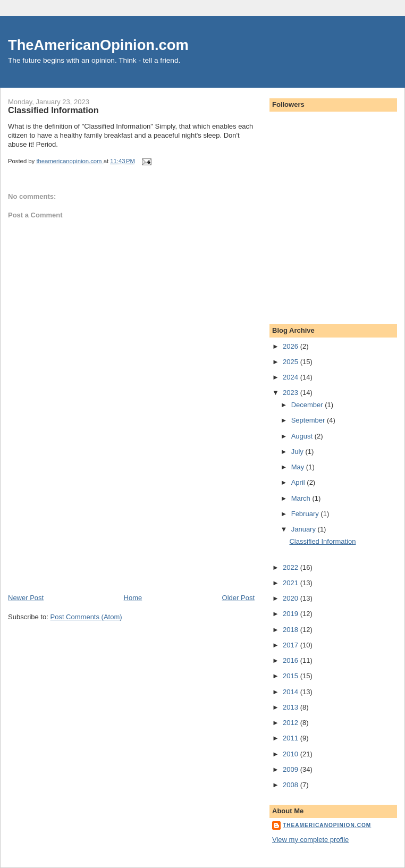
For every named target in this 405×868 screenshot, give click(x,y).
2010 (292, 754)
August (303, 436)
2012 (292, 723)
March (302, 498)
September (309, 420)
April (299, 482)
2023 (292, 393)
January (305, 529)
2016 (292, 660)
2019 (292, 614)
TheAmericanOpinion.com (98, 45)
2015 (292, 676)
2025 (292, 362)
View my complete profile (310, 840)
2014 (292, 692)
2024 (292, 377)
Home (133, 598)
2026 (292, 346)
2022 (292, 567)
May (299, 467)
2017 (292, 645)
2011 (292, 738)
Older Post (238, 598)
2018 (292, 630)
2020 (292, 598)
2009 (292, 769)
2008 (292, 785)
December (308, 405)
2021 (292, 583)
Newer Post (26, 598)
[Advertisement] (88, 519)
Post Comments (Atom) (86, 617)
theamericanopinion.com (327, 825)
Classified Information (322, 541)
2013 (292, 707)
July (298, 452)
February (306, 514)
